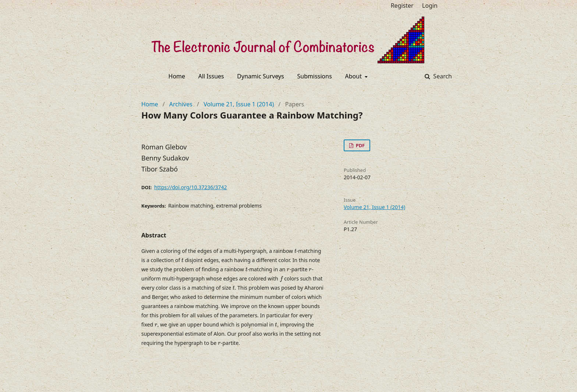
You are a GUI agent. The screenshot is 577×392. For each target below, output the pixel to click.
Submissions (315, 76)
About (354, 76)
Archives (181, 104)
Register (402, 6)
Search (442, 76)
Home (177, 76)
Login (430, 6)
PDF (360, 145)
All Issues (211, 76)
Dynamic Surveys (261, 76)
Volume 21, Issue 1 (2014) (239, 104)
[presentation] (295, 251)
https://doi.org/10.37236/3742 (191, 187)
